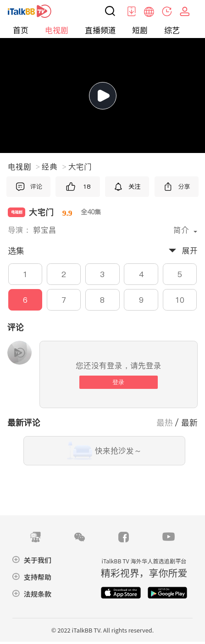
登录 (118, 382)
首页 (21, 30)
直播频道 (100, 30)
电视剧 (57, 30)
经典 (54, 167)
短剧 (140, 30)
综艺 (172, 30)
